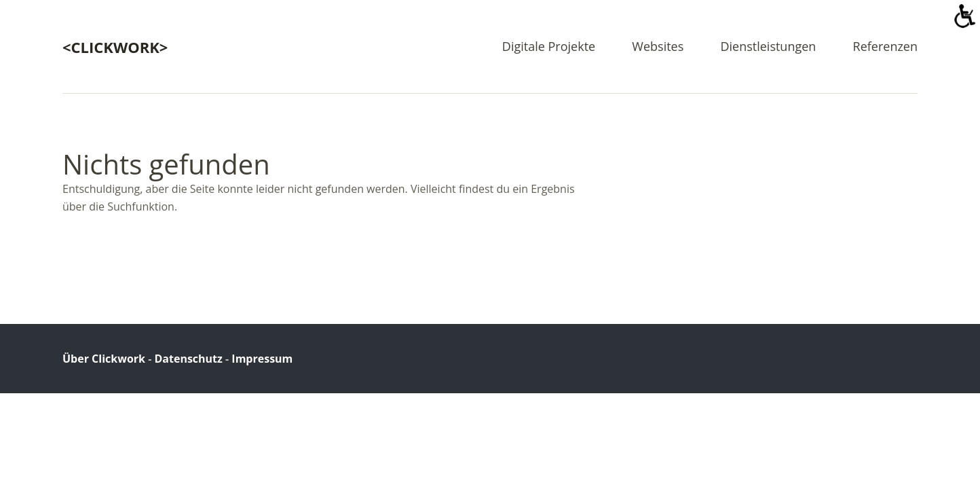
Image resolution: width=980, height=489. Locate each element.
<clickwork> (115, 47)
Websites (658, 47)
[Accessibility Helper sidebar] (964, 16)
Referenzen (885, 47)
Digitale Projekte (549, 47)
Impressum (262, 359)
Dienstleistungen (768, 47)
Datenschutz (188, 359)
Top (903, 358)
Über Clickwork (104, 359)
